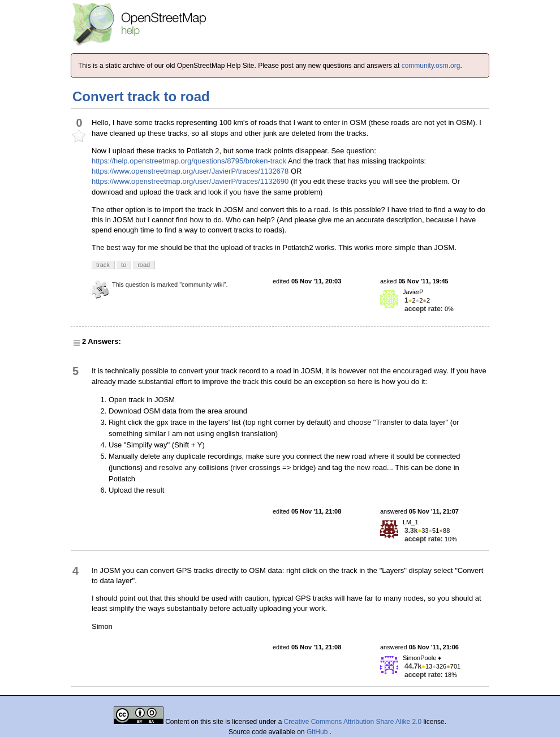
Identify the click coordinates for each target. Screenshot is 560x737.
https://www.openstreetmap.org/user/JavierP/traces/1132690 (190, 181)
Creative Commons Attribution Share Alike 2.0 (353, 722)
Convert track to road (141, 96)
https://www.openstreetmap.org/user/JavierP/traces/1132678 (190, 171)
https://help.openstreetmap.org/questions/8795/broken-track (189, 161)
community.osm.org (431, 66)
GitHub (318, 732)
